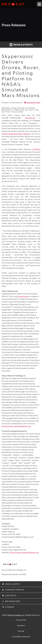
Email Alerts (11, 584)
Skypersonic (30, 118)
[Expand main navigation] (39, 4)
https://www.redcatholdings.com (16, 426)
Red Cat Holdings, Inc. (16, 615)
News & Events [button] (21, 45)
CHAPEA (36, 149)
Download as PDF (32, 102)
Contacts (9, 595)
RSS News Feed (11, 601)
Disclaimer (21, 626)
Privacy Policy (21, 620)
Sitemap (8, 607)
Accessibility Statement (21, 637)
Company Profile (13, 590)
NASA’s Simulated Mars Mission (16, 134)
